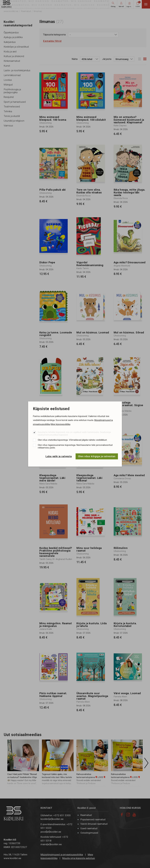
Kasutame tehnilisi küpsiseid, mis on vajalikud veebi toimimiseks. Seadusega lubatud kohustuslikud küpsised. (74, 433)
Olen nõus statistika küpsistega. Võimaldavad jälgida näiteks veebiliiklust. (73, 440)
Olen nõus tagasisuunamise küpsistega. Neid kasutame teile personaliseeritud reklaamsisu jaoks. (75, 446)
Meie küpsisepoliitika (60, 424)
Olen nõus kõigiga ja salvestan (97, 456)
